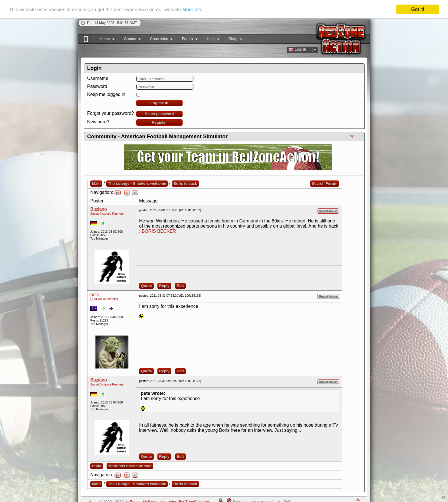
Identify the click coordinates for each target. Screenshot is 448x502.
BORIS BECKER (159, 231)
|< (118, 193)
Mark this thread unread (130, 466)
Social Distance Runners (107, 214)
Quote (146, 286)
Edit (180, 286)
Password (97, 86)
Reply (164, 286)
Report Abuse (328, 211)
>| (135, 193)
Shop (232, 40)
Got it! (418, 9)
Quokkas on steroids (104, 299)
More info (192, 10)
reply (97, 466)
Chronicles (158, 40)
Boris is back (185, 183)
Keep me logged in (106, 94)
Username (98, 78)
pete (95, 295)
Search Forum (325, 183)
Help (210, 40)
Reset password (159, 114)
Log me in (159, 103)
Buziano (99, 209)
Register (159, 122)
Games (129, 40)
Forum (187, 40)
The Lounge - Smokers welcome (137, 183)
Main (96, 183)
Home (104, 40)
